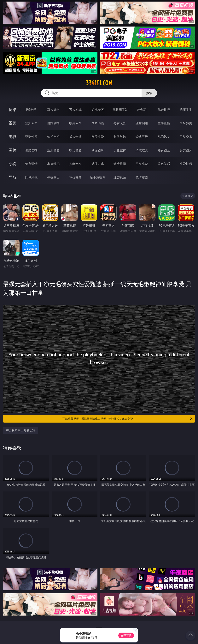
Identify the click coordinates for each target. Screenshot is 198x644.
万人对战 (75, 110)
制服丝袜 (120, 137)
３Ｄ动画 (98, 123)
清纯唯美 (142, 150)
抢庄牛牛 (186, 110)
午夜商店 (53, 177)
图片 (13, 150)
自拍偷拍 (53, 123)
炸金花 (142, 110)
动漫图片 (98, 150)
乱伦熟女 (164, 137)
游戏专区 (98, 110)
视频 (13, 123)
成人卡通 (75, 137)
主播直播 (164, 123)
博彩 (13, 109)
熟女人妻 (120, 123)
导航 (13, 177)
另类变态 (186, 137)
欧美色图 (75, 150)
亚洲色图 (53, 150)
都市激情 (31, 164)
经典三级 (142, 137)
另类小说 (142, 164)
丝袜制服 (142, 123)
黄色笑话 (164, 164)
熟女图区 (164, 150)
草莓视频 (75, 177)
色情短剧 (142, 177)
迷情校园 (120, 164)
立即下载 (126, 635)
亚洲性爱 (31, 137)
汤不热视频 (98, 177)
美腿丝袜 (120, 150)
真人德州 (53, 110)
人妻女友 (75, 164)
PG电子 (31, 110)
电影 (13, 137)
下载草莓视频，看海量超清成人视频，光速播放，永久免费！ (128, 419)
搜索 (149, 93)
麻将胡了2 (120, 110)
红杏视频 (120, 177)
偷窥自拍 (31, 150)
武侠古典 (98, 164)
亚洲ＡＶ (31, 123)
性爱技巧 (186, 164)
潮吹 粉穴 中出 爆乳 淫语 (21, 430)
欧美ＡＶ (75, 123)
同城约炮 (31, 177)
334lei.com (99, 83)
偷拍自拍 (53, 137)
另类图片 (186, 150)
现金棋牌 (164, 110)
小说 (13, 164)
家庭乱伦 (53, 164)
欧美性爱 (98, 137)
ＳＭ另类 (186, 123)
